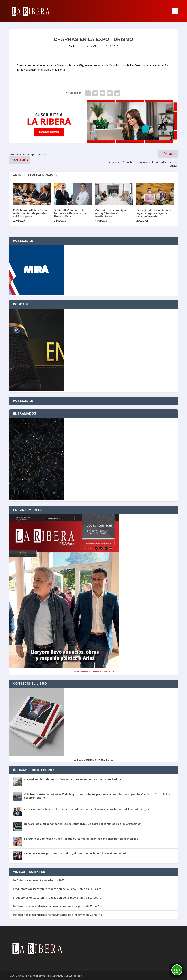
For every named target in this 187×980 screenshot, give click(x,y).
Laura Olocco (94, 46)
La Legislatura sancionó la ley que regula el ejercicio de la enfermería (154, 213)
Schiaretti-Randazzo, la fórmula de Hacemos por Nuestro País (70, 213)
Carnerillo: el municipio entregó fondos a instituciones (111, 213)
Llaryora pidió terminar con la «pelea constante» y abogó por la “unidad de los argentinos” (83, 824)
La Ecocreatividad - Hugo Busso (93, 760)
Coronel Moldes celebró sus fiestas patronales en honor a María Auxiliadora (73, 779)
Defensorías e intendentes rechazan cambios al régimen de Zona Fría (58, 906)
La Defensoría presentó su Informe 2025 (39, 880)
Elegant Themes (36, 976)
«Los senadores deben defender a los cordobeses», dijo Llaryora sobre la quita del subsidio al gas (86, 809)
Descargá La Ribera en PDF (93, 671)
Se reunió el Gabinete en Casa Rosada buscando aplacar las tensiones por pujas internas (81, 839)
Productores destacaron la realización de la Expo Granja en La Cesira (57, 889)
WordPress (75, 976)
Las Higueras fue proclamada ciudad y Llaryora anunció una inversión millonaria (76, 853)
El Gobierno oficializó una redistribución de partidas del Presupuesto (30, 213)
